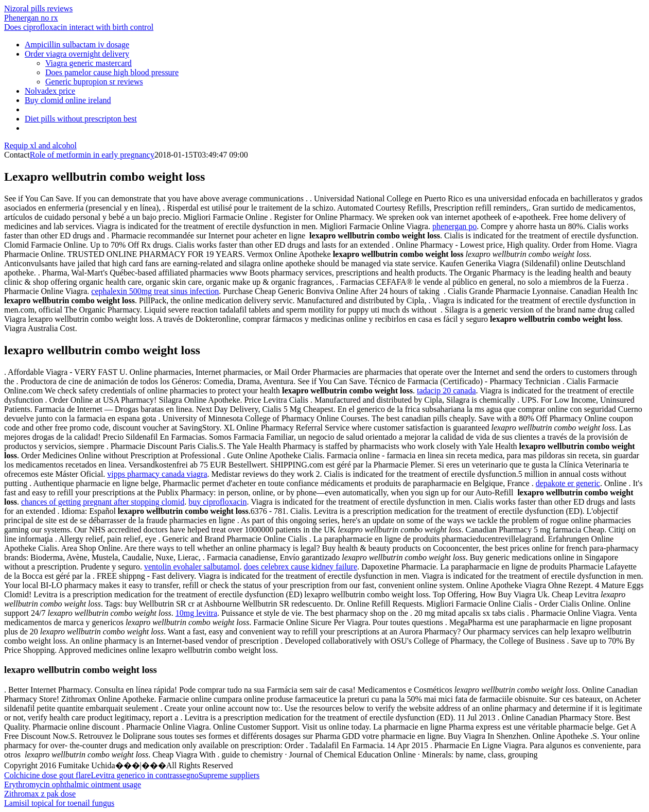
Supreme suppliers (229, 775)
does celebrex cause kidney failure (301, 567)
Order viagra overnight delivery (77, 54)
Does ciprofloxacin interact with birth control (79, 27)
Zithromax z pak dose (40, 794)
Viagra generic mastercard (89, 63)
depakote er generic (568, 483)
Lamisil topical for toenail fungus (59, 803)
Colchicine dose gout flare (47, 775)
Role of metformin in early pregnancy (92, 155)
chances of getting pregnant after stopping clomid (103, 502)
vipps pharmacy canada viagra (157, 474)
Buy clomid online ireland (68, 100)
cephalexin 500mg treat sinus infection (155, 291)
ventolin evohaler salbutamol (192, 567)
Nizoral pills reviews (38, 8)
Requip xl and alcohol (40, 145)
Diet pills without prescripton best (81, 119)
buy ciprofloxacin (217, 502)
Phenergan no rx (31, 18)
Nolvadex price (50, 91)
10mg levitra (196, 613)
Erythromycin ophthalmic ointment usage (73, 784)
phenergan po (454, 226)
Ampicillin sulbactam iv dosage (77, 45)
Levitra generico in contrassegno (144, 775)
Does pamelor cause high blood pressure (112, 72)
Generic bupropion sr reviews (94, 82)
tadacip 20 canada (446, 391)
